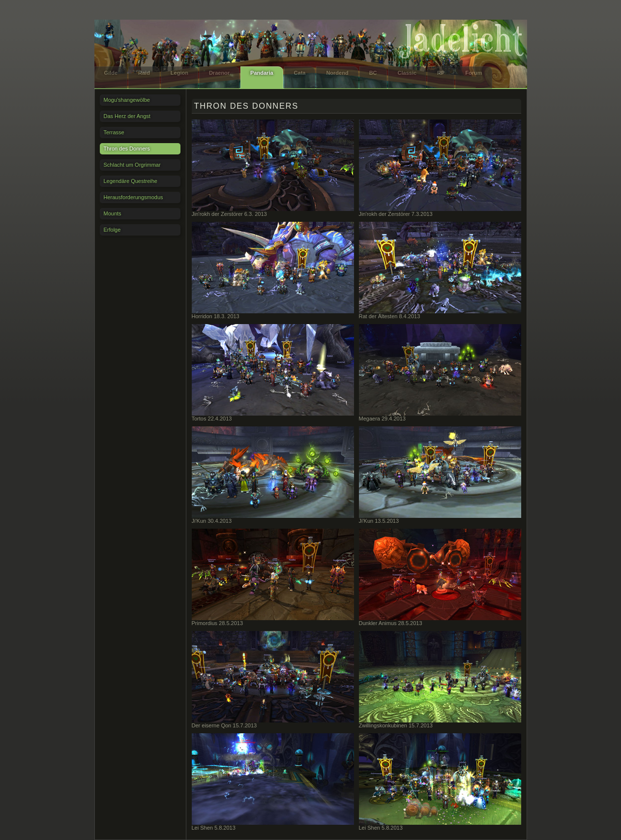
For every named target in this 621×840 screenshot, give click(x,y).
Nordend (337, 73)
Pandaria (262, 73)
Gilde (111, 73)
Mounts (113, 213)
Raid (144, 73)
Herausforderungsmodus (133, 197)
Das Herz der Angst (127, 116)
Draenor (219, 73)
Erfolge (112, 230)
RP (441, 73)
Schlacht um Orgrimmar (132, 165)
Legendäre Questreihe (131, 181)
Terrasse (114, 132)
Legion (179, 73)
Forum (473, 73)
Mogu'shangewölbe (127, 100)
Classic (407, 73)
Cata (300, 73)
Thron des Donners (127, 149)
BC (373, 73)
